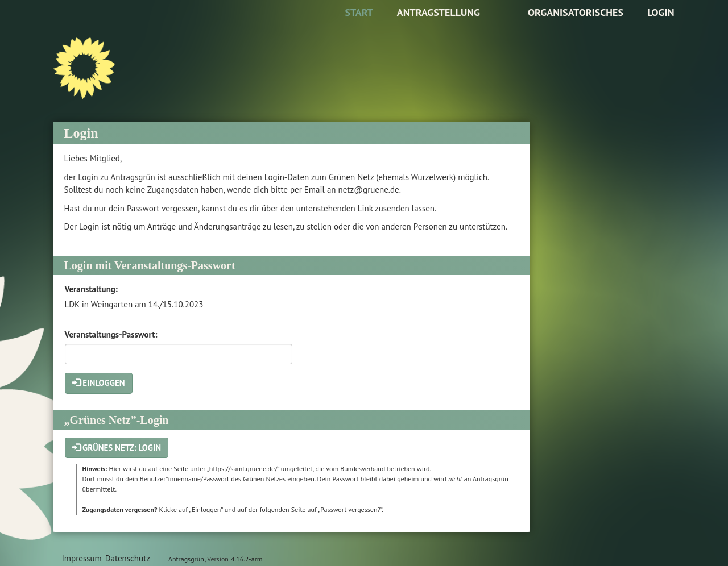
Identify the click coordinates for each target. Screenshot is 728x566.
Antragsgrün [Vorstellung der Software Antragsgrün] (186, 559)
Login (661, 12)
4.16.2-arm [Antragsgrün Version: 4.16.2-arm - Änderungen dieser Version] (247, 559)
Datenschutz (128, 558)
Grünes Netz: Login (117, 448)
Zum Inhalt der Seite (44, 26)
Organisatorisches (576, 12)
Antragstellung (439, 12)
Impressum (82, 558)
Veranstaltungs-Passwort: (111, 334)
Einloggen (99, 383)
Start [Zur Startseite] (359, 12)
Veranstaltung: (91, 289)
